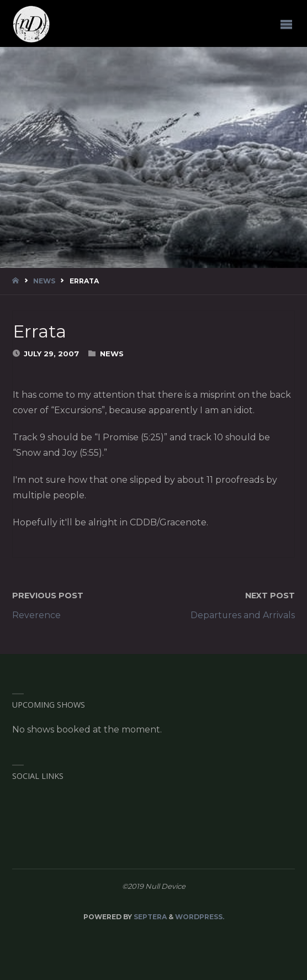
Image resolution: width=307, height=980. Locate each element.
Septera (149, 917)
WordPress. (200, 917)
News (44, 281)
